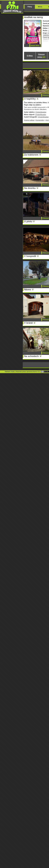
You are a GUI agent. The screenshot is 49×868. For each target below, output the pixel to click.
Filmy (30, 7)
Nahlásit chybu (10, 372)
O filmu (30, 56)
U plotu (28, 221)
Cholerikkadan (41, 112)
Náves (28, 290)
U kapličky (30, 99)
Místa (40, 7)
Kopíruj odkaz (29, 120)
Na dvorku (30, 188)
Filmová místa (41, 56)
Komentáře (40, 120)
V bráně (28, 323)
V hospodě (30, 256)
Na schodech (31, 356)
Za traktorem (31, 155)
